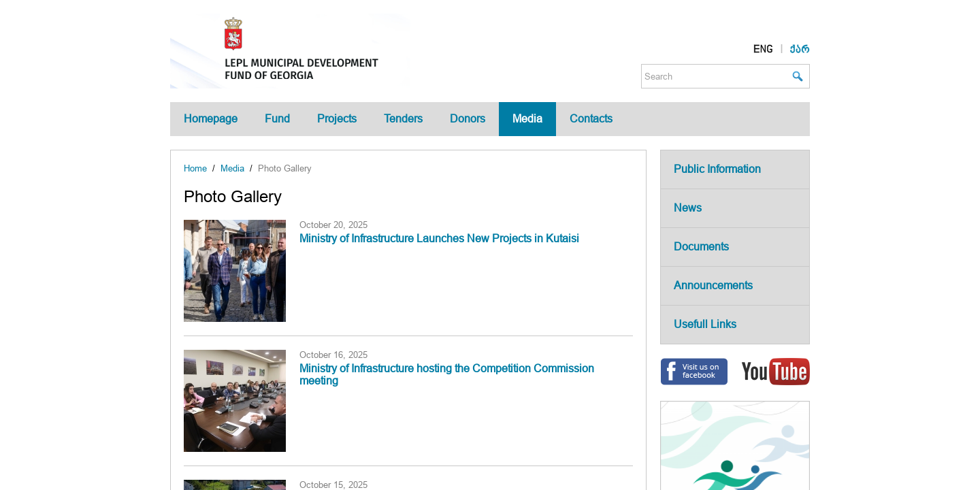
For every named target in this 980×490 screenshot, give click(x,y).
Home (195, 168)
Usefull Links (705, 324)
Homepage (211, 119)
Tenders (403, 119)
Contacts (591, 119)
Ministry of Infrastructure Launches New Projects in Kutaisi (439, 239)
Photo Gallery (285, 168)
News (688, 208)
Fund (277, 119)
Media (527, 119)
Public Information (717, 169)
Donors (468, 119)
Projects (337, 119)
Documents (701, 247)
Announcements (713, 285)
